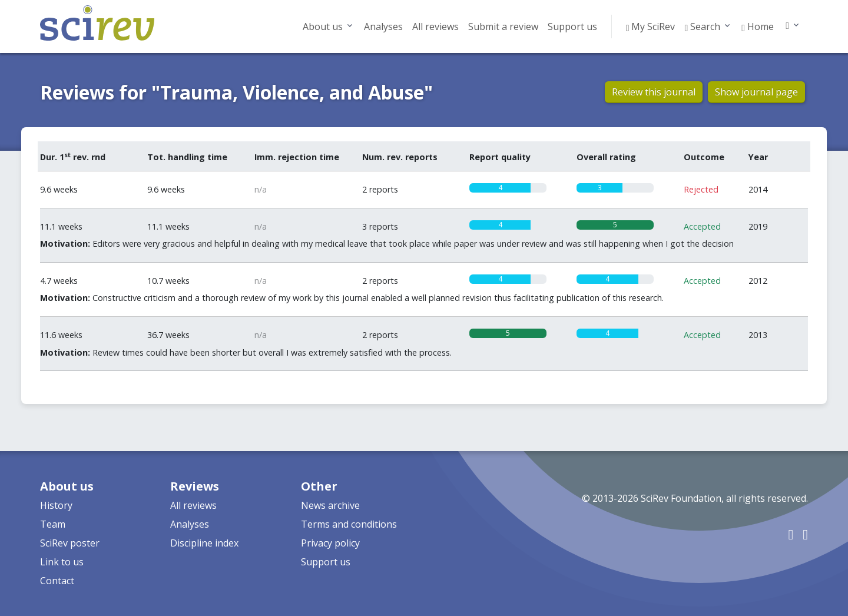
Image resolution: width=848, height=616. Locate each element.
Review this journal (654, 92)
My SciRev (651, 27)
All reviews (435, 27)
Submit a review (503, 27)
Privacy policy (330, 543)
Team (53, 524)
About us (323, 27)
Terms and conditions (349, 524)
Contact (57, 581)
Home (758, 27)
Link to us (62, 562)
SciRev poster (70, 543)
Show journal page (756, 92)
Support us (572, 27)
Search (702, 27)
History (56, 505)
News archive (330, 505)
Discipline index (204, 543)
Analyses (383, 27)
